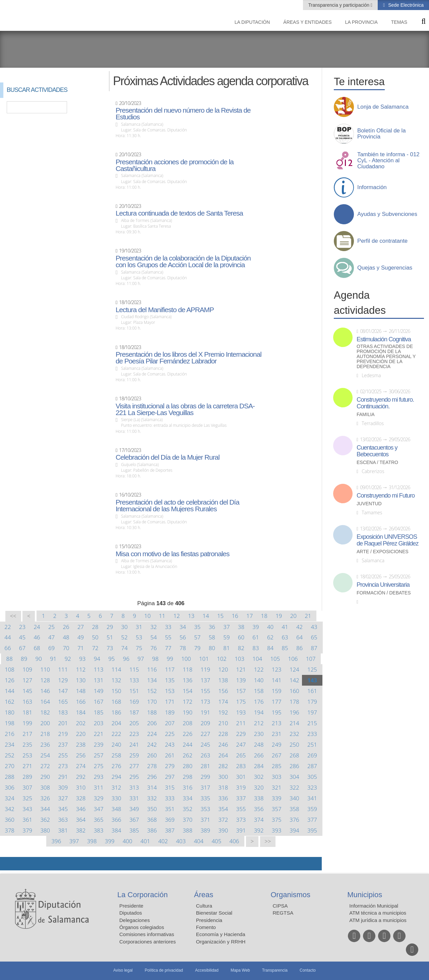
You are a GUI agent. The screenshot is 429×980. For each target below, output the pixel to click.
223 (134, 734)
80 (212, 648)
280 (188, 766)
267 (277, 755)
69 (51, 648)
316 (188, 787)
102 (222, 659)
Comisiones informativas (147, 934)
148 (81, 691)
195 (277, 712)
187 (134, 712)
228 (223, 734)
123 (277, 669)
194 (259, 712)
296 (152, 777)
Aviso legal (123, 970)
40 (270, 627)
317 (205, 787)
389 (205, 830)
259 (134, 755)
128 (45, 680)
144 (10, 691)
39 (256, 627)
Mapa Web (240, 970)
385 (134, 830)
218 (45, 734)
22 (8, 627)
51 (110, 637)
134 (152, 680)
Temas (399, 22)
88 (10, 659)
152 (152, 691)
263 (205, 755)
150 (116, 691)
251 (312, 744)
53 (139, 637)
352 (188, 809)
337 (241, 798)
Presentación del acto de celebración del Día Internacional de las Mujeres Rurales (177, 506)
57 (197, 637)
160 (294, 691)
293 (99, 777)
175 (241, 702)
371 (205, 820)
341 (312, 798)
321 (277, 787)
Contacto (308, 970)
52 (125, 637)
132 (116, 680)
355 (241, 809)
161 (312, 691)
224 (152, 734)
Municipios (365, 895)
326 (45, 798)
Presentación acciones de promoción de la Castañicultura (175, 165)
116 (152, 669)
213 (277, 723)
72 (95, 648)
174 (223, 702)
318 (223, 787)
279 (170, 766)
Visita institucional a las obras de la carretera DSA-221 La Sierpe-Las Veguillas (185, 409)
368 (152, 820)
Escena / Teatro (377, 463)
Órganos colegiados (142, 927)
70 (66, 648)
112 (81, 669)
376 (294, 820)
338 (259, 798)
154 (188, 691)
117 (170, 669)
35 (197, 627)
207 (170, 723)
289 (27, 777)
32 (154, 627)
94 (97, 659)
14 (206, 616)
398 (92, 841)
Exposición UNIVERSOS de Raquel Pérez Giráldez (387, 540)
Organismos (291, 895)
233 (312, 734)
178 (294, 702)
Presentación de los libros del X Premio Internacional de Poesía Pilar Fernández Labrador (189, 358)
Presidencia (209, 920)
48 (66, 637)
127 (27, 680)
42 (299, 627)
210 (223, 723)
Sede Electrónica (405, 5)
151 (134, 691)
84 (270, 648)
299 (205, 777)
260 (152, 755)
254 (45, 755)
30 (125, 627)
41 (285, 627)
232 (294, 734)
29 (110, 627)
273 (63, 766)
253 (27, 755)
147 (63, 691)
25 (51, 627)
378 (10, 830)
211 (241, 723)
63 (285, 637)
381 (63, 830)
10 (147, 616)
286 (294, 766)
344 (45, 809)
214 (294, 723)
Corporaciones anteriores (147, 942)
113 (99, 669)
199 (27, 723)
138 (223, 680)
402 (163, 841)
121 (241, 669)
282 (223, 766)
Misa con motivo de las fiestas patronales (172, 554)
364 (81, 820)
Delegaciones (135, 920)
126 (10, 680)
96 (126, 659)
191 (205, 712)
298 (188, 777)
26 (66, 627)
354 (223, 809)
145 (27, 691)
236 (45, 744)
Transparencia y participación (340, 5)
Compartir (8, 864)
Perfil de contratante (382, 241)
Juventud (369, 504)
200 (45, 723)
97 (141, 659)
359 (312, 809)
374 (259, 820)
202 (81, 723)
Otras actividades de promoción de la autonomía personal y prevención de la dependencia (386, 357)
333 (170, 798)
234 (10, 744)
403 (181, 841)
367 (134, 820)
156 (223, 691)
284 (259, 766)
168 (116, 702)
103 (239, 659)
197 (312, 712)
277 (134, 766)
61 (256, 637)
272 (45, 766)
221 (99, 734)
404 (199, 841)
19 (279, 616)
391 (241, 830)
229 (241, 734)
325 (27, 798)
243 (170, 744)
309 (63, 787)
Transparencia (275, 970)
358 (294, 809)
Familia (366, 415)
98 (155, 659)
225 (170, 734)
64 (299, 637)
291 (63, 777)
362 (45, 820)
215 (312, 723)
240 (116, 744)
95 (111, 659)
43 (314, 627)
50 (95, 637)
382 (81, 830)
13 (191, 616)
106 (293, 659)
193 (241, 712)
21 (308, 616)
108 (10, 669)
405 (217, 841)
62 (270, 637)
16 (235, 616)
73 (110, 648)
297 (170, 777)
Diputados (131, 913)
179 (312, 702)
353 (205, 809)
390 (223, 830)
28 (95, 627)
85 (285, 648)
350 (152, 809)
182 (45, 712)
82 (241, 648)
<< (13, 616)
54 (154, 637)
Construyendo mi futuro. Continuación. (385, 403)
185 (99, 712)
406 (234, 841)
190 (188, 712)
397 (74, 841)
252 (10, 755)
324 (10, 798)
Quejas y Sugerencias (385, 268)
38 (241, 627)
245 (205, 744)
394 (294, 830)
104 (257, 659)
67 (22, 648)
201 (63, 723)
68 (37, 648)
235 (27, 744)
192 (223, 712)
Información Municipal (374, 906)
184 (81, 712)
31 (139, 627)
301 (241, 777)
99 (170, 659)
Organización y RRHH (221, 942)
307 (27, 787)
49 (81, 637)
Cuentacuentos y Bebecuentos (377, 451)
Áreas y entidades (307, 22)
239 (99, 744)
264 (223, 755)
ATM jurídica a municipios (378, 920)
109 (27, 669)
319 (241, 787)
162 (10, 702)
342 (10, 809)
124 (294, 669)
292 (81, 777)
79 (197, 648)
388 (188, 830)
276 (116, 766)
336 (223, 798)
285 (277, 766)
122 (259, 669)
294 (116, 777)
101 (204, 659)
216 (10, 734)
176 (259, 702)
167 (99, 702)
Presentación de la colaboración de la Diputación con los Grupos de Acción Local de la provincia (183, 262)
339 (277, 798)
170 (152, 702)
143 (312, 680)
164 (45, 702)
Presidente (131, 906)
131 (99, 680)
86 (299, 648)
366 (116, 820)
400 (128, 841)
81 (226, 648)
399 (110, 841)
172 (188, 702)
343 (27, 809)
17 (250, 616)
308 (45, 787)
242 (152, 744)
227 (205, 734)
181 (27, 712)
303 (277, 777)
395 (312, 830)
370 (188, 820)
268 (294, 755)
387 (170, 830)
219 (63, 734)
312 (116, 787)
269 (312, 755)
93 (82, 659)
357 (277, 809)
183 (63, 712)
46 (37, 637)
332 (152, 798)
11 (162, 616)
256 (81, 755)
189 (170, 712)
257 (99, 755)
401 (145, 841)
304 (294, 777)
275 (99, 766)
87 (314, 648)
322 (294, 787)
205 (134, 723)
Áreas (204, 895)
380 (45, 830)
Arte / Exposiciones (383, 552)
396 (56, 841)
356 (259, 809)
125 (312, 669)
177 (277, 702)
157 (241, 691)
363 (63, 820)
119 (205, 669)
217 (27, 734)
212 (259, 723)
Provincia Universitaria (383, 585)
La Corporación (142, 895)
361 (27, 820)
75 (139, 648)
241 (134, 744)
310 (81, 787)
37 (226, 627)
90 (39, 659)
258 (116, 755)
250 (294, 744)
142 (294, 680)
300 (223, 777)
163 (27, 702)
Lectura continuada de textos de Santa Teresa (179, 213)
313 (134, 787)
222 (116, 734)
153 (170, 691)
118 (188, 669)
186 (116, 712)
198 (10, 723)
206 (152, 723)
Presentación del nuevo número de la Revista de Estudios (183, 114)
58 (212, 637)
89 (24, 659)
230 (259, 734)
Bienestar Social (214, 913)
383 (99, 830)
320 (259, 787)
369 (170, 820)
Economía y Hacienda (221, 934)
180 (10, 712)
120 (223, 669)
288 (10, 777)
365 (99, 820)
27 (81, 627)
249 (277, 744)
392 (259, 830)
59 (226, 637)
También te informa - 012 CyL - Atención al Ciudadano (388, 161)
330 (116, 798)
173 (205, 702)
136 (188, 680)
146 (45, 691)
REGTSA (283, 913)
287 (312, 766)
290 (45, 777)
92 (68, 659)
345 (63, 809)
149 (99, 691)
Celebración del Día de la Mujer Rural (168, 457)
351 (170, 809)
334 (188, 798)
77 (168, 648)
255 (63, 755)
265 (241, 755)
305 (312, 777)
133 (134, 680)
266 (259, 755)
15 (220, 616)
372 (223, 820)
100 (186, 659)
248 (259, 744)
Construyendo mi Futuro (386, 496)
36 (212, 627)
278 (152, 766)
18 (264, 616)
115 (134, 669)
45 (22, 637)
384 (116, 830)
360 (10, 820)
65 (314, 637)
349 (134, 809)
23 (22, 627)
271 (27, 766)
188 (152, 712)
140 (259, 680)
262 (188, 755)
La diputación (252, 22)
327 (63, 798)
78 (183, 648)
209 (205, 723)
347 (99, 809)
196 (294, 712)
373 (241, 820)
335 (205, 798)
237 (63, 744)
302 (259, 777)
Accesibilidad (207, 970)
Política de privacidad (164, 970)
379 (27, 830)
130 (81, 680)
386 (152, 830)
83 (256, 648)
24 (37, 627)
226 (188, 734)
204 (116, 723)
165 (63, 702)
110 (45, 669)
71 (81, 648)
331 (134, 798)
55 (168, 637)
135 (170, 680)
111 (63, 669)
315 (170, 787)
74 (125, 648)
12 (176, 616)
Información (372, 187)
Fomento (206, 927)
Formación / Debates (384, 593)
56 (183, 637)
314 (152, 787)
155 (205, 691)
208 (188, 723)
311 (99, 787)
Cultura (204, 906)
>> (268, 841)
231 (277, 734)
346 (81, 809)
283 (241, 766)
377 (312, 820)
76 (154, 648)
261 (170, 755)
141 (277, 680)
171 (170, 702)
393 (277, 830)
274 (81, 766)
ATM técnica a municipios (378, 913)
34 (183, 627)
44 (8, 637)
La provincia (361, 22)
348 (116, 809)
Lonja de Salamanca (383, 107)
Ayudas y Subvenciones (387, 214)
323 (312, 787)
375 (277, 820)
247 (241, 744)
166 (81, 702)
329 (99, 798)
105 (275, 659)
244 (188, 744)
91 (53, 659)
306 (10, 787)
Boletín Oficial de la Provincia (382, 134)
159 (277, 691)
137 (205, 680)
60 (241, 637)
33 (168, 627)
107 (311, 659)
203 (99, 723)
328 (81, 798)
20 (293, 616)
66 (8, 648)
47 (51, 637)
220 (81, 734)
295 (134, 777)
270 (10, 766)
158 (259, 691)
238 (81, 744)
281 (205, 766)
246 (223, 744)
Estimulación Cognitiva (384, 339)
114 (116, 669)
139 (241, 680)
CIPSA (280, 906)
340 (294, 798)
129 (63, 680)
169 (134, 702)
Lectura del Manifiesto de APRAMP (165, 310)
